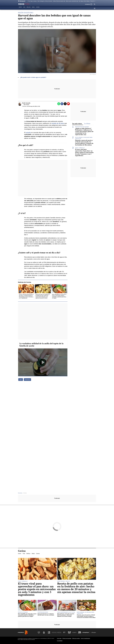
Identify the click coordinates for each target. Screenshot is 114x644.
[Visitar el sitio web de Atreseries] (64, 632)
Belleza (29, 8)
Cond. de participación (85, 638)
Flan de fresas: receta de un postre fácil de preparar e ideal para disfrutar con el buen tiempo (66, 615)
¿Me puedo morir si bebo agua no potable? (33, 77)
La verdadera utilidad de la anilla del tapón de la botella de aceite (41, 345)
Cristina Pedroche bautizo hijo (59, 1)
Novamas (20, 493)
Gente (20, 8)
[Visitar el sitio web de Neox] (49, 632)
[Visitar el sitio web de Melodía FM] (80, 632)
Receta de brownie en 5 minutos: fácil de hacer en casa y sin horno (46, 614)
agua (21, 380)
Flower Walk (93, 1)
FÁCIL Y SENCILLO (80, 148)
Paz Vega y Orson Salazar (84, 1)
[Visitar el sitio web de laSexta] (44, 632)
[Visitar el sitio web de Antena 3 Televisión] (39, 632)
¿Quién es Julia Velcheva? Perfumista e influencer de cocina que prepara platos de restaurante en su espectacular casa (84, 132)
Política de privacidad (67, 638)
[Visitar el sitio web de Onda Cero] (70, 632)
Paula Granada (26, 103)
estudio (28, 133)
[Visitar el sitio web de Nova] (54, 632)
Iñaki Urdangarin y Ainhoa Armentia (45, 1)
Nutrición (27, 380)
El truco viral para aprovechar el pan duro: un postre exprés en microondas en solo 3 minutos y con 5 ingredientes (84, 152)
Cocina (38, 8)
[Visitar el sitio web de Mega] (59, 632)
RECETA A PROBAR (23, 612)
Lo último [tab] (87, 124)
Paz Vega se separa (33, 1)
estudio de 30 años (58, 123)
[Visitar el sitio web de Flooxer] (94, 632)
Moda (33, 8)
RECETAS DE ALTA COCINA (82, 127)
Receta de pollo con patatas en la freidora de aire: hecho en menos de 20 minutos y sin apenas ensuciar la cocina (76, 588)
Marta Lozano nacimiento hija (72, 1)
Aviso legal (59, 638)
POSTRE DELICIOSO (43, 612)
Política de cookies (76, 638)
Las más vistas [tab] (77, 124)
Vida (24, 8)
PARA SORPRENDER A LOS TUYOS (66, 612)
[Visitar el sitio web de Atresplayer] (87, 632)
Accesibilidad (60, 641)
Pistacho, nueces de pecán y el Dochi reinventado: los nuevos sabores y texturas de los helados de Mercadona (84, 143)
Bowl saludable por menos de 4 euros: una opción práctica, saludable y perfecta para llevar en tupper (27, 615)
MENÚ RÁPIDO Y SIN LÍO (63, 581)
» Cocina (25, 493)
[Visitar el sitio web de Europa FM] (75, 632)
